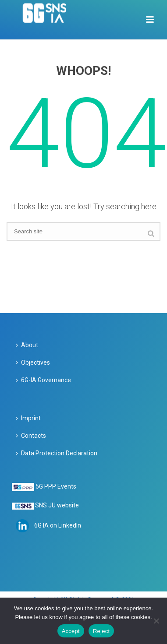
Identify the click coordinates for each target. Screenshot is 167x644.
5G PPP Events (56, 486)
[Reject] (156, 621)
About (27, 345)
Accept (71, 631)
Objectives (33, 362)
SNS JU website (57, 505)
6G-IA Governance (43, 380)
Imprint (28, 418)
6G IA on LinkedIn (58, 525)
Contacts (31, 436)
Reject (101, 631)
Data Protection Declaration (57, 453)
